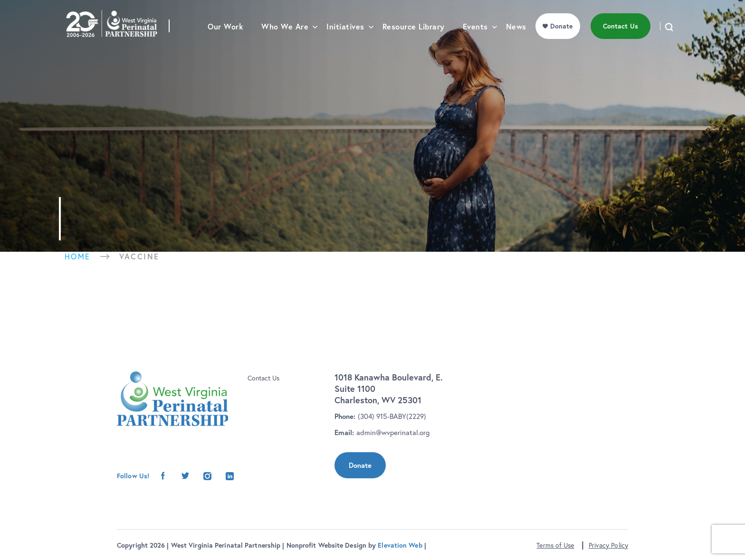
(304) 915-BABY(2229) (392, 416)
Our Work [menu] (225, 45)
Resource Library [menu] (414, 45)
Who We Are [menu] (285, 45)
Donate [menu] (562, 45)
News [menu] (516, 45)
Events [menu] (475, 45)
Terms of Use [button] (555, 545)
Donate (360, 465)
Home (78, 256)
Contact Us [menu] (621, 45)
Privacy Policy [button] (608, 545)
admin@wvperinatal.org (393, 432)
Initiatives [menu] (345, 45)
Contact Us (263, 378)
